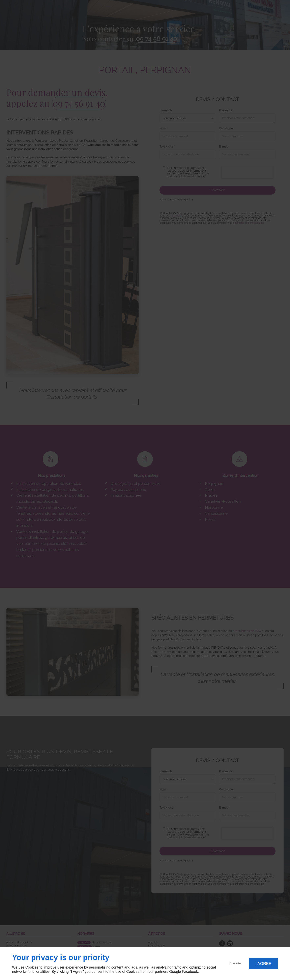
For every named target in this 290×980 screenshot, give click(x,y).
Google (175, 972)
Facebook (190, 972)
